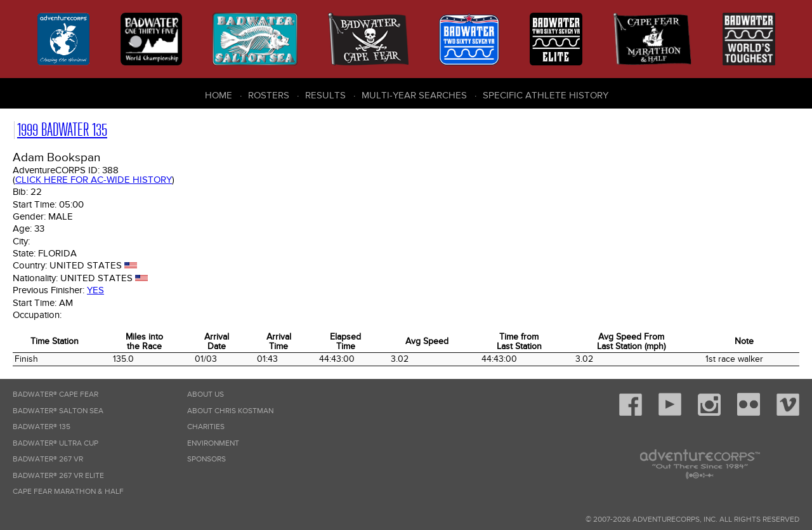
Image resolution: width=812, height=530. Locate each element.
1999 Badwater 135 (62, 130)
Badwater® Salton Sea (58, 411)
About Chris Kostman (230, 411)
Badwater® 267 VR (48, 459)
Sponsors (206, 459)
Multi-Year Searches (414, 95)
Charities (206, 427)
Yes (95, 290)
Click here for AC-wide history (94, 180)
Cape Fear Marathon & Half (68, 492)
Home (219, 95)
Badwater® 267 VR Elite (58, 476)
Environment (213, 443)
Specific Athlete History (546, 95)
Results (325, 95)
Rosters (269, 95)
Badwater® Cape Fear (56, 394)
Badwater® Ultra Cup (56, 443)
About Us (206, 394)
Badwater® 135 (42, 427)
